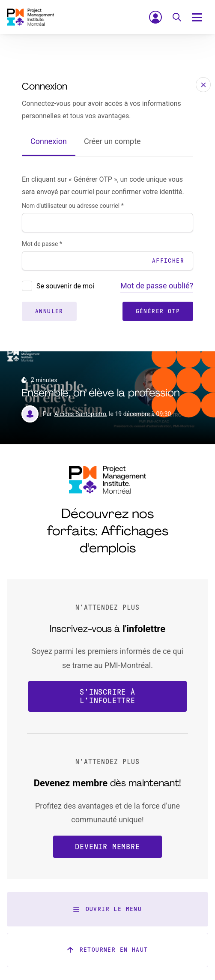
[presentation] (27, 286)
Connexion (49, 141)
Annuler (49, 311)
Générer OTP (158, 311)
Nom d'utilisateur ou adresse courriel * (73, 206)
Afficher (168, 261)
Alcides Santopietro (80, 414)
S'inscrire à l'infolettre (107, 696)
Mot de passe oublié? (157, 286)
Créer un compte (112, 141)
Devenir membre (107, 847)
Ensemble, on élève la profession (101, 394)
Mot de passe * (42, 244)
